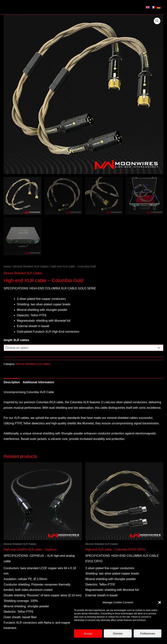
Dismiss (118, 633)
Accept (88, 633)
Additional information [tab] (38, 382)
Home (7, 266)
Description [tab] (12, 382)
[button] (160, 602)
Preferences (148, 633)
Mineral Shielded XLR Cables (31, 266)
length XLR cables (16, 340)
